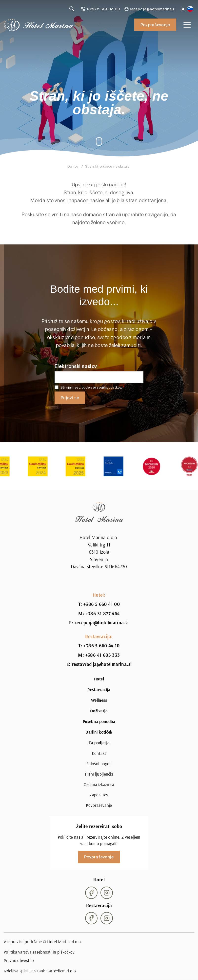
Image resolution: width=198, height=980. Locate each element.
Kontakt (99, 753)
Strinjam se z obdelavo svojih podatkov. (91, 387)
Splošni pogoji (99, 764)
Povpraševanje (155, 24)
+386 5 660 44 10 (101, 646)
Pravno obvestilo (19, 960)
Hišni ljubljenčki (99, 774)
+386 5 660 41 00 (102, 604)
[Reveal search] (72, 9)
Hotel (99, 679)
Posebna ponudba (99, 721)
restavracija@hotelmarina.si (102, 664)
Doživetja (99, 711)
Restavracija (99, 690)
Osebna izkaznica (99, 784)
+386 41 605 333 (103, 655)
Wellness (99, 700)
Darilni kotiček (99, 732)
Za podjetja (99, 743)
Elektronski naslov (76, 366)
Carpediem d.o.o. (62, 971)
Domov (73, 166)
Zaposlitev (99, 795)
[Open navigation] (187, 25)
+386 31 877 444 (103, 614)
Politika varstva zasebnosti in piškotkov (39, 952)
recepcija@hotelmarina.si (102, 623)
